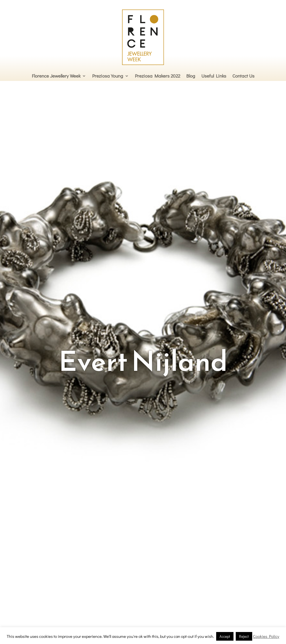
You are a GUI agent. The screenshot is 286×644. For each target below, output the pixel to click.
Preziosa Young (108, 76)
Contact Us (243, 76)
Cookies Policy (266, 636)
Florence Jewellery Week (56, 76)
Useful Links (214, 76)
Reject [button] (244, 636)
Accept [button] (225, 636)
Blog (191, 76)
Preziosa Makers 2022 (158, 76)
